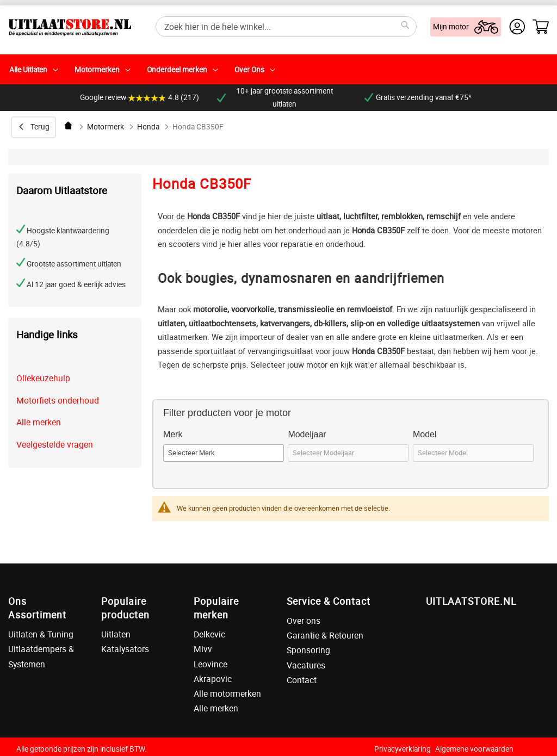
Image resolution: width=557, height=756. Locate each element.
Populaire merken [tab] (216, 608)
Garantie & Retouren (325, 635)
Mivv (203, 649)
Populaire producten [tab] (125, 608)
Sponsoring (308, 650)
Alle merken (39, 422)
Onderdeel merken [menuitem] (177, 70)
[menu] (278, 69)
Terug (40, 127)
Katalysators (125, 649)
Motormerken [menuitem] (97, 70)
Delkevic (209, 634)
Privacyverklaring (403, 749)
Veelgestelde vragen (55, 444)
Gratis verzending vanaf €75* (418, 97)
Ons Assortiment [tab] (37, 608)
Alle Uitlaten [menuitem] (28, 70)
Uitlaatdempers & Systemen (41, 656)
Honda (148, 127)
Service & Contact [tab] (329, 601)
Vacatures (306, 665)
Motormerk (106, 127)
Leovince (211, 664)
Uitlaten (116, 634)
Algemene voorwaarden (474, 749)
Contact (302, 680)
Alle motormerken (227, 693)
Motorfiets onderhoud (58, 400)
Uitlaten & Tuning (41, 634)
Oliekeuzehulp (43, 378)
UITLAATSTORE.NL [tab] (471, 601)
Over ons (304, 621)
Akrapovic (213, 679)
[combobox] (286, 27)
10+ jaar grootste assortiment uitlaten (275, 97)
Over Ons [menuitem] (249, 70)
